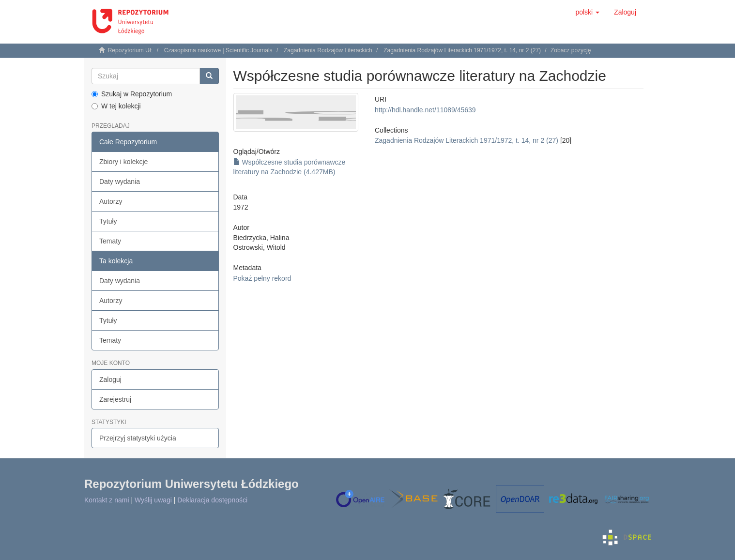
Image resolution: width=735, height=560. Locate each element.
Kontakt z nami (107, 500)
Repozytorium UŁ (130, 50)
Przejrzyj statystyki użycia (138, 438)
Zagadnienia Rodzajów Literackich (328, 50)
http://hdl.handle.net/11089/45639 (425, 110)
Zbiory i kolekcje (123, 162)
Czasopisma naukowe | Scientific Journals (218, 50)
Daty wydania (120, 182)
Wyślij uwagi (153, 500)
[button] (587, 12)
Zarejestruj (115, 399)
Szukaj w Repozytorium (132, 94)
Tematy (110, 241)
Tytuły (108, 221)
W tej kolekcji (116, 106)
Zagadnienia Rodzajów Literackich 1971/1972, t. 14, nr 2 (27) (462, 50)
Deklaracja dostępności (212, 500)
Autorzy (111, 201)
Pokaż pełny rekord (262, 278)
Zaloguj (110, 379)
